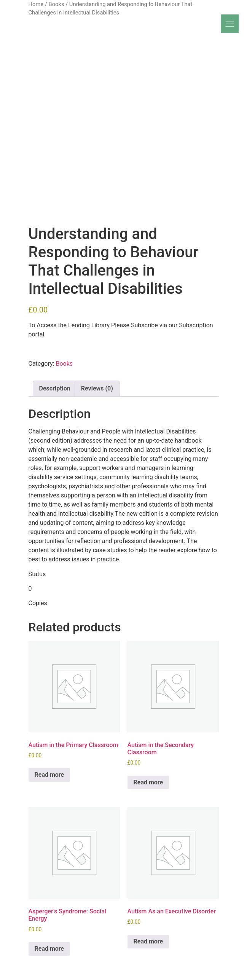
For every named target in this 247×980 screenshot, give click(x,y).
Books (56, 4)
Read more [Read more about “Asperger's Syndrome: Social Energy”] (49, 949)
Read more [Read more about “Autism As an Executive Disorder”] (148, 941)
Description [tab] (55, 388)
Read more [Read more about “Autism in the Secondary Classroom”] (148, 782)
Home (36, 4)
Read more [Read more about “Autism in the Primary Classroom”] (49, 775)
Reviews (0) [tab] (97, 388)
